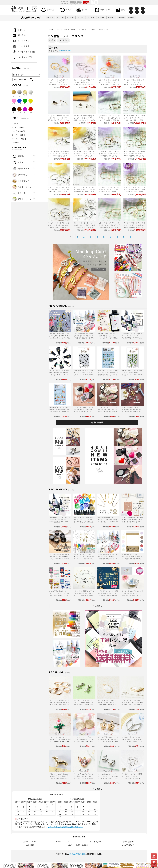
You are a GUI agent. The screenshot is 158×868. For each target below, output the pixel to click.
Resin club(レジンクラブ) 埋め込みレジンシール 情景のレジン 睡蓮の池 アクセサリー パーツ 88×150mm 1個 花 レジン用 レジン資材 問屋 (108, 375)
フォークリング (64, 40)
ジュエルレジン (81, 18)
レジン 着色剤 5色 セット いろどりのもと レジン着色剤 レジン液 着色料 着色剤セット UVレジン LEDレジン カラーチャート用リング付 (84, 338)
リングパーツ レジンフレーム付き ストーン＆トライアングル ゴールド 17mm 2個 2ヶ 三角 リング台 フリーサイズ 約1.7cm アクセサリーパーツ (109, 120)
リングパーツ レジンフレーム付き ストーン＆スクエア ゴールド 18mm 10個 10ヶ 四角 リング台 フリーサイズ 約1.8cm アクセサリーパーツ (135, 156)
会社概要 (30, 845)
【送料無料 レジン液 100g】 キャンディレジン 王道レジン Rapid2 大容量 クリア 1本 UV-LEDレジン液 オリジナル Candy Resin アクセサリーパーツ (132, 338)
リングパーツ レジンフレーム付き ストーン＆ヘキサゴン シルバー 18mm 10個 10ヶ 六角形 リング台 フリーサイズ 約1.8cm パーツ (84, 227)
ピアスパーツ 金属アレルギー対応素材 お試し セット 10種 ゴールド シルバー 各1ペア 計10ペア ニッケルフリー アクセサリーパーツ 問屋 (84, 595)
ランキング (83, 10)
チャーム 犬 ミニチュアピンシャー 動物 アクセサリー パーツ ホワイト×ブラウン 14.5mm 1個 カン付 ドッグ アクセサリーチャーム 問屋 (84, 778)
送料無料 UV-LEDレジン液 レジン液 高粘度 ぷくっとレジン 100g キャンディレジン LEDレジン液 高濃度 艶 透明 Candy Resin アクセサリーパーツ (108, 338)
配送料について (63, 842)
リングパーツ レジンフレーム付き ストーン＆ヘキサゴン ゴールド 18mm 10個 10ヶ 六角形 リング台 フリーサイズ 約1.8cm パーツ (135, 192)
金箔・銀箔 (131, 18)
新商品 (18, 156)
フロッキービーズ (102, 18)
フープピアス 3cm (112, 18)
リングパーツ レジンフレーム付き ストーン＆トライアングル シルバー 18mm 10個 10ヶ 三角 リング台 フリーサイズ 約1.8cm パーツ (84, 156)
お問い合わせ (128, 842)
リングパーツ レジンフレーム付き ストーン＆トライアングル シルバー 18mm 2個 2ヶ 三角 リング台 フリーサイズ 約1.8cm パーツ (59, 156)
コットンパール (91, 18)
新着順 (68, 50)
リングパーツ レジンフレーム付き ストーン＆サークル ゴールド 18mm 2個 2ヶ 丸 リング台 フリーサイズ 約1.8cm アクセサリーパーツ (109, 227)
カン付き (52, 40)
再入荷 (65, 10)
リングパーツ (71, 18)
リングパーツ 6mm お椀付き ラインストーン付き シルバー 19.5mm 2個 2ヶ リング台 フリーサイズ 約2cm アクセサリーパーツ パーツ (135, 84)
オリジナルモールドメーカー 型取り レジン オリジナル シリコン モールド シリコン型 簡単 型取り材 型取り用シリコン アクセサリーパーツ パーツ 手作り (132, 522)
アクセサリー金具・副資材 (66, 29)
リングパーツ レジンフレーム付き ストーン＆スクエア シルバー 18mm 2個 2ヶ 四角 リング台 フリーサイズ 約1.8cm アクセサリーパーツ (59, 192)
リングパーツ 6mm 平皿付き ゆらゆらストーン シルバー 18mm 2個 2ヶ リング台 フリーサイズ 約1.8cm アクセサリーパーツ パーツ (84, 120)
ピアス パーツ (61, 18)
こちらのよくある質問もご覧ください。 (65, 827)
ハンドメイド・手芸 (22, 187)
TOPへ (154, 856)
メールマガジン (22, 41)
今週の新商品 (97, 423)
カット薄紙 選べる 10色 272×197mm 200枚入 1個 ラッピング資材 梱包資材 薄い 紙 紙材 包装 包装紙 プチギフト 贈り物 (132, 559)
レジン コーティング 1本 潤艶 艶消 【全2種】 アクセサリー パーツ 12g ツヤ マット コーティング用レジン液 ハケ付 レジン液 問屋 (60, 375)
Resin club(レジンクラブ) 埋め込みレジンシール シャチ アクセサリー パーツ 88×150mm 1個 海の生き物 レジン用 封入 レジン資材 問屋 (84, 375)
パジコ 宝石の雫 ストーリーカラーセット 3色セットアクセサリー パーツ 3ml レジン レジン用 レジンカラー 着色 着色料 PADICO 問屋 (59, 595)
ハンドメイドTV (22, 57)
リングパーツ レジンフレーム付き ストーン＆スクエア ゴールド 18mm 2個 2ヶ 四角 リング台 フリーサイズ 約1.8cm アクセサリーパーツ (109, 156)
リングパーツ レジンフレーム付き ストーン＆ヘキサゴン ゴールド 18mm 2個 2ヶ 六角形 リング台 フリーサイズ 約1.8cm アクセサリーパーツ (109, 192)
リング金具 (82, 29)
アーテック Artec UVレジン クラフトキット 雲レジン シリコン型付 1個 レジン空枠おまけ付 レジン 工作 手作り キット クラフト (132, 595)
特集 (120, 10)
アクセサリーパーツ (22, 199)
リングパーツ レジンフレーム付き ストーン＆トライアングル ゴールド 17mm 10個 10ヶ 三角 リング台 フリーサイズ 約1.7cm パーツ (135, 120)
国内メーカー (21, 169)
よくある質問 (95, 842)
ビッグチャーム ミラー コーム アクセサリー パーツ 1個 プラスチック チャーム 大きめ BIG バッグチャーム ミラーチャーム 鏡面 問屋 (108, 412)
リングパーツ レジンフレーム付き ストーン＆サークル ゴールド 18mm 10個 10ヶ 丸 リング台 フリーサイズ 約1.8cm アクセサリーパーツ (135, 227)
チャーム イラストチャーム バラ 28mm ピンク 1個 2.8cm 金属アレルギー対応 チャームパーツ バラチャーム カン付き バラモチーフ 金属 (60, 742)
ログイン (19, 30)
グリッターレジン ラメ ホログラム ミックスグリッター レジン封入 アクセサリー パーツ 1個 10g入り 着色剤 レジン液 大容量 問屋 (60, 559)
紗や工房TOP (128, 845)
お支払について (30, 842)
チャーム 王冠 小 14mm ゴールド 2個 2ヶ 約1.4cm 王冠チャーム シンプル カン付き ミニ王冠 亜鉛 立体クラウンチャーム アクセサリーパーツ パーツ (108, 742)
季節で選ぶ (20, 175)
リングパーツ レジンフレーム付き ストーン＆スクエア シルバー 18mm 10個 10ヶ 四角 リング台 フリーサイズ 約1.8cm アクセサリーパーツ (84, 192)
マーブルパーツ (122, 18)
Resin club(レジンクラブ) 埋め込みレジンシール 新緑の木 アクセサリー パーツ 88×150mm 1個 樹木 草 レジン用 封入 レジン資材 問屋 (132, 375)
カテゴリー (102, 10)
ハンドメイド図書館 (24, 52)
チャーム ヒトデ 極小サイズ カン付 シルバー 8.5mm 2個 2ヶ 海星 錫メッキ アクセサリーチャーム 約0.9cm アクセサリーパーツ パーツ (84, 705)
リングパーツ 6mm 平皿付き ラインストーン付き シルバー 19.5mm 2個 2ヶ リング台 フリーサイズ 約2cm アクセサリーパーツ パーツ (84, 84)
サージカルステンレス (51, 18)
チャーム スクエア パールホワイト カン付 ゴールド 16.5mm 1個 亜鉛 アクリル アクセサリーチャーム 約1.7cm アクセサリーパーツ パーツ (132, 705)
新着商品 (47, 10)
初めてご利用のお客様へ (79, 845)
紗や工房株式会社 (77, 854)
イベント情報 (21, 46)
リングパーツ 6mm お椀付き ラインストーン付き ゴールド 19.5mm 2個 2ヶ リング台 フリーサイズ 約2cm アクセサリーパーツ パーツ (110, 84)
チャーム (19, 193)
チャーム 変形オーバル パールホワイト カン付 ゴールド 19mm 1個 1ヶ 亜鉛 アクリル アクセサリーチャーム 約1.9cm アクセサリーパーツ (108, 705)
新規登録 (19, 35)
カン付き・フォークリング (99, 29)
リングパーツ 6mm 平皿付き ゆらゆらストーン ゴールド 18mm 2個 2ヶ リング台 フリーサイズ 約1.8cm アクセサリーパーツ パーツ (59, 120)
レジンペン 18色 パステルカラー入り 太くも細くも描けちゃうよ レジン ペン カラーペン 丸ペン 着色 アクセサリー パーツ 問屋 (84, 559)
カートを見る (154, 863)
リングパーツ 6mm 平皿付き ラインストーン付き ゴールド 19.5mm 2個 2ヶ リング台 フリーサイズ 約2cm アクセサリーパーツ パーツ (59, 84)
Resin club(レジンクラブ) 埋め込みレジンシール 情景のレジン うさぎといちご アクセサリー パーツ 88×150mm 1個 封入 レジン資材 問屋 (60, 412)
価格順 (62, 50)
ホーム (51, 29)
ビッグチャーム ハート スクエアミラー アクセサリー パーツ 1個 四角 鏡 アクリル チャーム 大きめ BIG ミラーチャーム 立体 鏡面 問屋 (84, 412)
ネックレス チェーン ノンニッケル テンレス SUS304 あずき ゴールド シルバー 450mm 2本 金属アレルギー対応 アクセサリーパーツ (108, 522)
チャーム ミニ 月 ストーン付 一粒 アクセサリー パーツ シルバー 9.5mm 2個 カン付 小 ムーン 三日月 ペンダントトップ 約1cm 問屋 (108, 778)
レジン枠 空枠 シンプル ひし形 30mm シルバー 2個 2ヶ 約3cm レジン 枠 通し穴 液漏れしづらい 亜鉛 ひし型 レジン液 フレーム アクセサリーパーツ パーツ (132, 742)
